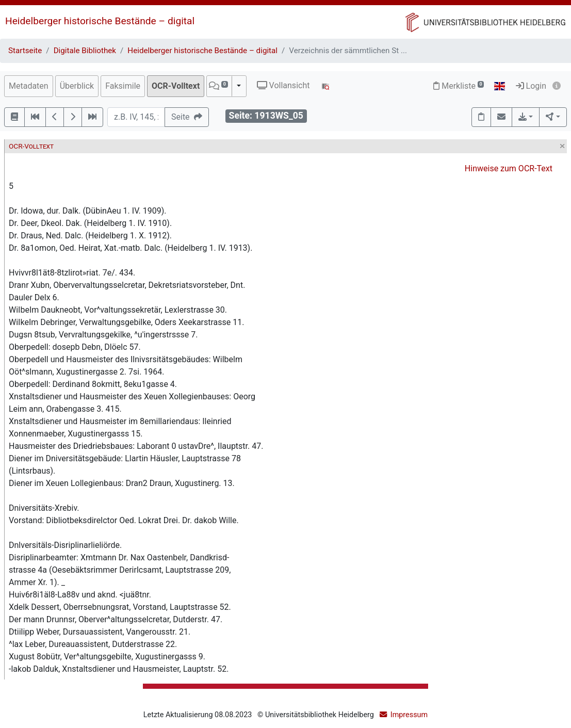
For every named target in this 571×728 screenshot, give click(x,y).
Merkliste (459, 86)
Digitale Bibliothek (85, 51)
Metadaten (29, 86)
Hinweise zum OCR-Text (509, 168)
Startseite (25, 51)
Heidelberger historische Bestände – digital (100, 21)
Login (531, 86)
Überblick (77, 86)
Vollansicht (283, 85)
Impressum (409, 715)
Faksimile (123, 86)
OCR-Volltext (176, 86)
